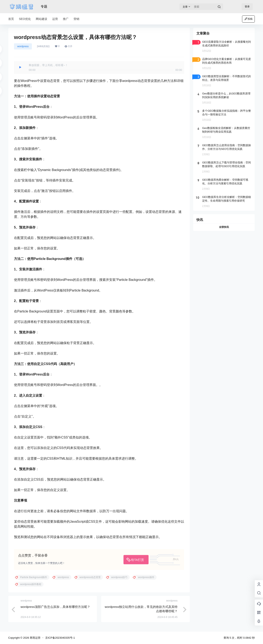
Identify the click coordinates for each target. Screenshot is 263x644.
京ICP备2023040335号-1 (60, 638)
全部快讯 (224, 227)
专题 (44, 6)
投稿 (248, 19)
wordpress (23, 46)
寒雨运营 (35, 638)
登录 (247, 7)
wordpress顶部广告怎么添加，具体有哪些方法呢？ (55, 607)
